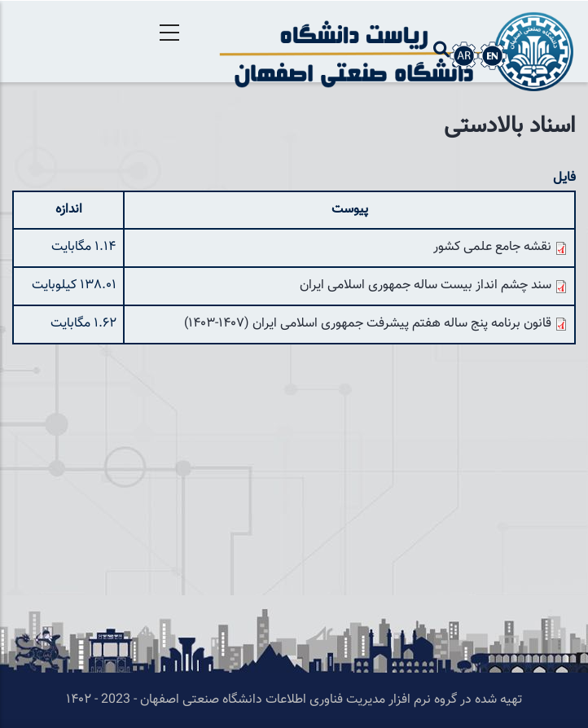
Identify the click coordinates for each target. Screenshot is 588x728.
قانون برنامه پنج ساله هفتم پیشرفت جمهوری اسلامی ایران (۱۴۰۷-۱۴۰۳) (368, 324)
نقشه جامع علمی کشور (492, 247)
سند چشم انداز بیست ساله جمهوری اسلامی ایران (426, 285)
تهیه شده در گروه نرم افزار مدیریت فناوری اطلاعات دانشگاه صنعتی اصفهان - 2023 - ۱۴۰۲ (294, 700)
